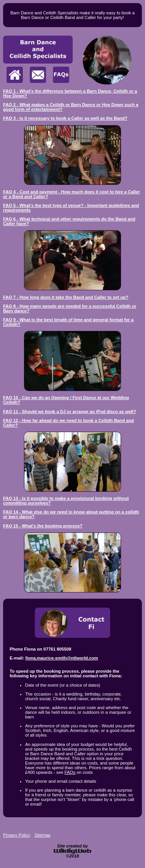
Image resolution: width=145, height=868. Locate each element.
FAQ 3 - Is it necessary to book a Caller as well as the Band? (65, 118)
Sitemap (42, 835)
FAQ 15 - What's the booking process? (43, 526)
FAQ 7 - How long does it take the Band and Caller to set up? (66, 297)
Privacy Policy (17, 835)
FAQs (70, 772)
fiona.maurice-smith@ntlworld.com (62, 658)
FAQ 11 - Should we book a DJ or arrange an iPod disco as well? (70, 412)
